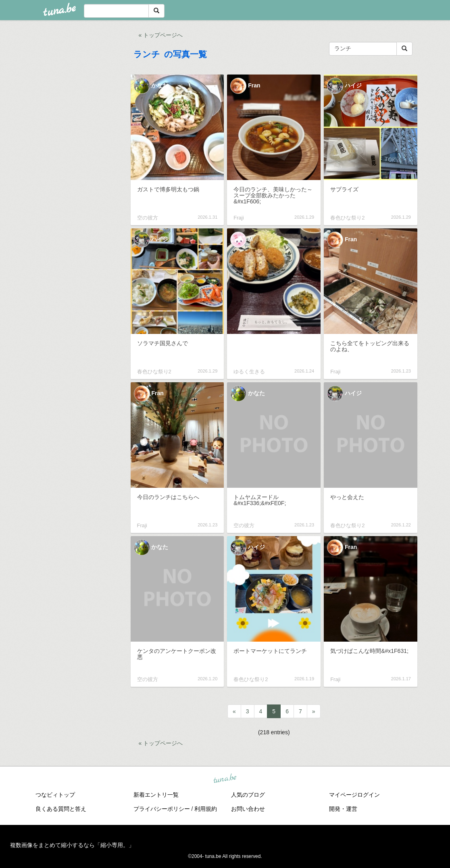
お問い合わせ (248, 809)
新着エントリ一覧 (156, 795)
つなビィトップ (55, 795)
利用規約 (206, 809)
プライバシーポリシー (162, 809)
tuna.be (225, 779)
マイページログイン (354, 795)
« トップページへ (161, 35)
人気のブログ (248, 795)
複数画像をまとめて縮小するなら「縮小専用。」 (72, 845)
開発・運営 (343, 809)
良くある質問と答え (61, 809)
